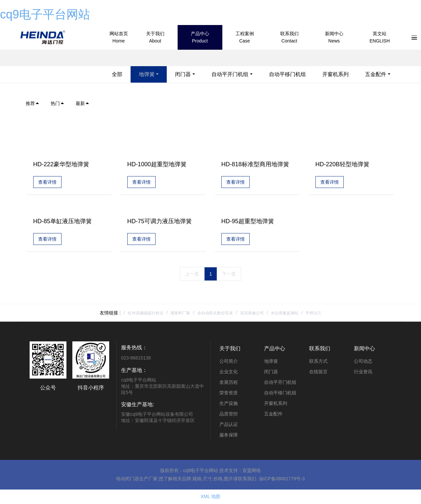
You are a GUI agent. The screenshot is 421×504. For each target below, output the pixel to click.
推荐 (33, 103)
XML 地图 (210, 497)
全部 (117, 74)
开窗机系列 (335, 74)
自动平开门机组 (230, 74)
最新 (83, 103)
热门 (58, 103)
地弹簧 (147, 74)
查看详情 (47, 182)
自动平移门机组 (287, 74)
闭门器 (183, 74)
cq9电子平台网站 (45, 14)
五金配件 (376, 74)
